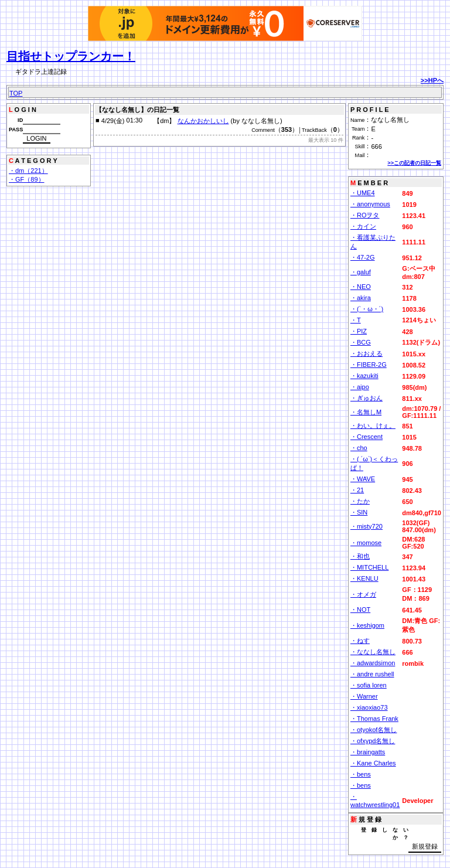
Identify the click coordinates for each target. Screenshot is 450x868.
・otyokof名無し (374, 730)
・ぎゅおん (367, 398)
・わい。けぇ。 (373, 426)
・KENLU (364, 578)
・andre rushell (372, 674)
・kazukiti (364, 376)
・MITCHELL (369, 567)
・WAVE (363, 479)
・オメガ (363, 594)
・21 (357, 490)
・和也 (360, 556)
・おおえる (367, 353)
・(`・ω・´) (367, 309)
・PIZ (359, 331)
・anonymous (370, 204)
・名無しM (366, 412)
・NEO (361, 287)
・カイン (363, 226)
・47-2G (363, 257)
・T (356, 320)
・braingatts (368, 752)
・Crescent (367, 437)
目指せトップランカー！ (71, 56)
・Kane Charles (373, 763)
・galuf (361, 272)
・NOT (360, 610)
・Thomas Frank (374, 719)
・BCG (361, 342)
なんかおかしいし (203, 121)
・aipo (360, 387)
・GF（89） (27, 179)
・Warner (364, 696)
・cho (359, 448)
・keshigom (367, 625)
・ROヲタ (365, 215)
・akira (361, 298)
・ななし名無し (373, 652)
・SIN (359, 512)
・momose (366, 543)
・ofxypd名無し (373, 741)
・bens (361, 774)
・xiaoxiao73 (369, 707)
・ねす (360, 641)
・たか (360, 501)
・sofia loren (369, 685)
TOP (16, 93)
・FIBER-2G (369, 365)
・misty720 (367, 526)
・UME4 (363, 193)
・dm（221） (28, 171)
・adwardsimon (373, 663)
